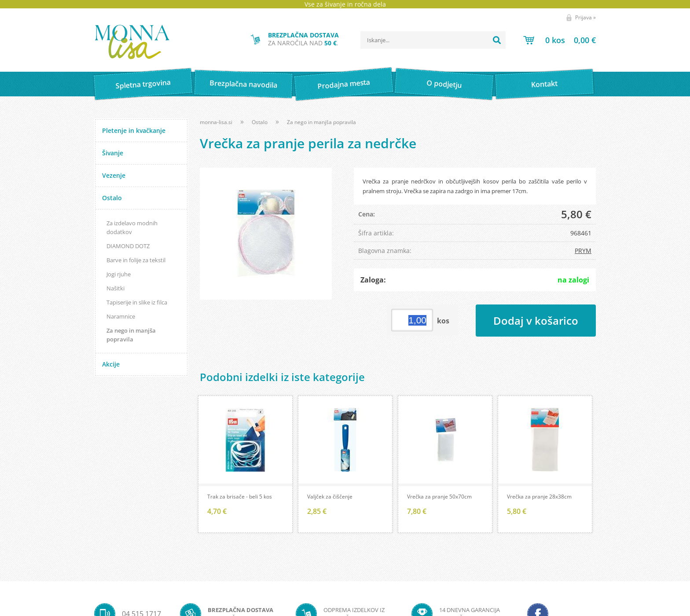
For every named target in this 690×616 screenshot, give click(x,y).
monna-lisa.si (216, 122)
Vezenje (114, 175)
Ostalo (112, 198)
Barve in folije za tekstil (136, 260)
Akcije (111, 364)
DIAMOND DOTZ (128, 246)
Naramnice (121, 316)
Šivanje (113, 153)
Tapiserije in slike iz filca (137, 302)
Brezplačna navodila (244, 84)
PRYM (583, 251)
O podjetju (444, 84)
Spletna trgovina (143, 84)
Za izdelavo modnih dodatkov (132, 227)
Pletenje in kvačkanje (134, 130)
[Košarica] (560, 40)
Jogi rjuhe (119, 274)
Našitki (116, 288)
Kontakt (545, 84)
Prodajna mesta (343, 84)
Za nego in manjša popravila (131, 335)
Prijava (585, 17)
